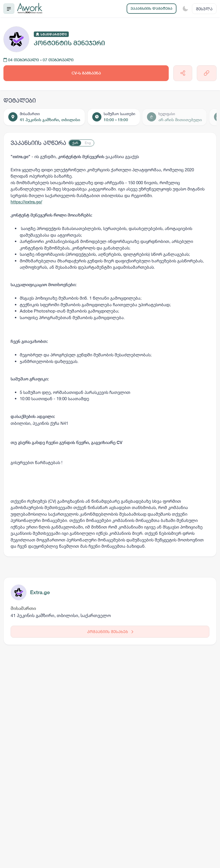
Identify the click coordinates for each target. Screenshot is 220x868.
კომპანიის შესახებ (110, 632)
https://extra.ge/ (26, 202)
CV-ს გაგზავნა (86, 73)
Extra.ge (40, 592)
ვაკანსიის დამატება (152, 8)
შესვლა (204, 9)
